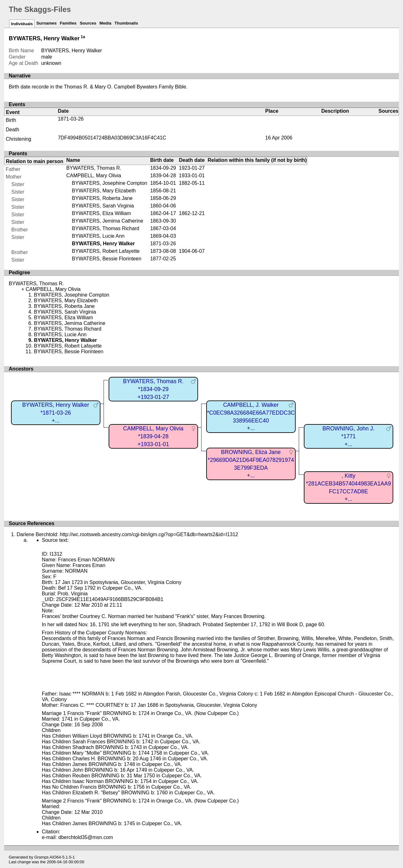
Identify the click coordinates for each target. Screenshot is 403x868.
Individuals (22, 24)
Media (105, 23)
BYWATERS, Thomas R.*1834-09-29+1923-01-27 (153, 389)
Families (68, 23)
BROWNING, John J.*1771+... (348, 436)
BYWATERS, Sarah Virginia (103, 206)
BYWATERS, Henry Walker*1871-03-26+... (56, 413)
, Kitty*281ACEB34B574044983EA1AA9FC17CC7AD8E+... (349, 487)
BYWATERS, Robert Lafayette (106, 251)
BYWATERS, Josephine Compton (109, 183)
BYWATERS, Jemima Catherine (108, 221)
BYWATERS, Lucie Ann (98, 236)
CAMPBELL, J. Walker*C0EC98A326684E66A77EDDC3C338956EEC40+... (251, 417)
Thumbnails (126, 23)
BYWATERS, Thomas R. (94, 168)
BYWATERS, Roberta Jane (102, 198)
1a (83, 37)
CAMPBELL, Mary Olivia (94, 176)
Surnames (46, 23)
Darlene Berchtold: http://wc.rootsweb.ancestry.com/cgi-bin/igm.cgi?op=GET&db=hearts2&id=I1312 (128, 534)
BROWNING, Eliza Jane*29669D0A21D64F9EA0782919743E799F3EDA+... (251, 464)
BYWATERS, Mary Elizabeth (104, 191)
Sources (88, 23)
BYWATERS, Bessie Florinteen (107, 259)
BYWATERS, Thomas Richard (105, 228)
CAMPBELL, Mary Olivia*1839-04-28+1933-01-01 (153, 436)
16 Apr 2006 (279, 138)
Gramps (42, 857)
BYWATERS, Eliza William (101, 213)
